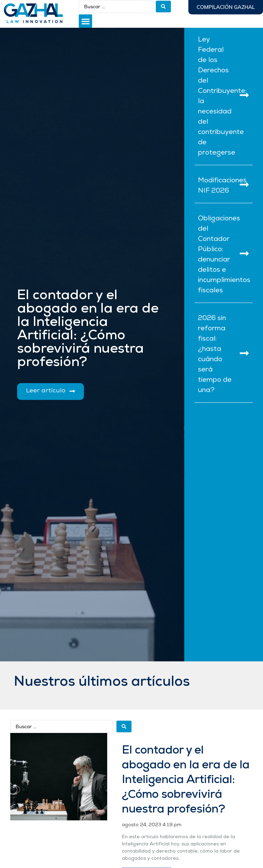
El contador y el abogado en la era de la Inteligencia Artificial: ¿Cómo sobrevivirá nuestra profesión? (186, 780)
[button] (85, 21)
